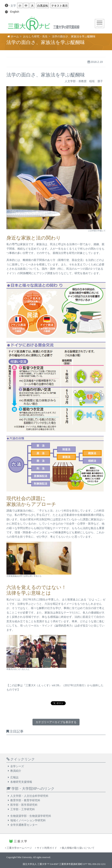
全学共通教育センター (24, 825)
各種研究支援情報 (21, 782)
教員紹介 (16, 771)
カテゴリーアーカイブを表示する (56, 722)
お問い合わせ (13, 854)
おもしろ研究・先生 (35, 36)
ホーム (15, 36)
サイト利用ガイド (46, 848)
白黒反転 (43, 6)
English (15, 12)
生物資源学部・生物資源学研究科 (31, 816)
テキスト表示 (59, 6)
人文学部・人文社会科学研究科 (29, 796)
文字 (13, 6)
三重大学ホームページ (18, 848)
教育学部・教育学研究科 (25, 800)
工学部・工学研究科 (23, 809)
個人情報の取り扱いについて (77, 848)
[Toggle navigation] (100, 24)
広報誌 (14, 777)
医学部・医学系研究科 (24, 805)
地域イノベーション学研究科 (28, 820)
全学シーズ (17, 766)
